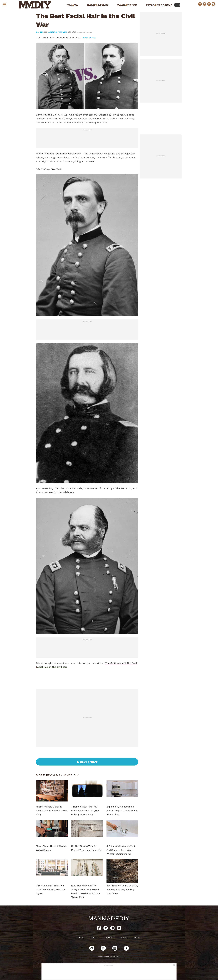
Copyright (110, 937)
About (81, 937)
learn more (89, 38)
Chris (40, 32)
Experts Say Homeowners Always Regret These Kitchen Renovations (122, 811)
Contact (95, 937)
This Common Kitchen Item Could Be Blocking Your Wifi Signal (51, 890)
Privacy (124, 937)
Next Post (87, 762)
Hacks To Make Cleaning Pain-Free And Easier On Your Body (52, 811)
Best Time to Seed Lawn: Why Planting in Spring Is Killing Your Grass (122, 890)
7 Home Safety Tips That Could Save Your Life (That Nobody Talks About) (85, 811)
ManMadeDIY (109, 918)
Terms (137, 937)
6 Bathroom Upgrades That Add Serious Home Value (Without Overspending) (121, 850)
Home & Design (57, 32)
